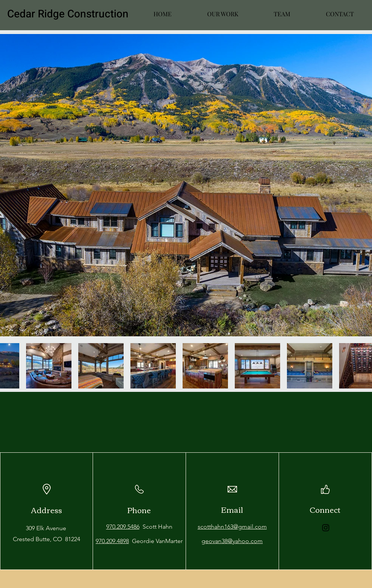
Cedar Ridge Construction (68, 14)
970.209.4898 (112, 541)
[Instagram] (326, 528)
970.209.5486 (123, 527)
